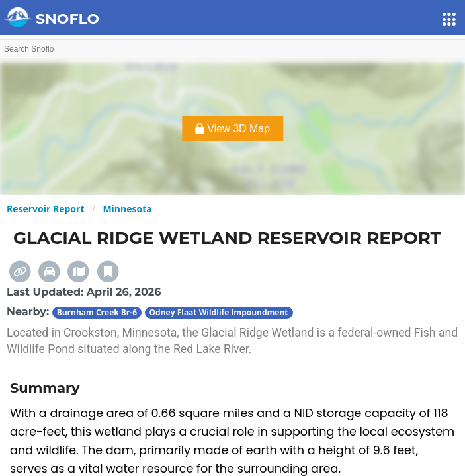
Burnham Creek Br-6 (97, 312)
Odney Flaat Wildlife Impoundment (219, 312)
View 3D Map (232, 129)
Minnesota (127, 209)
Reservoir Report (45, 209)
